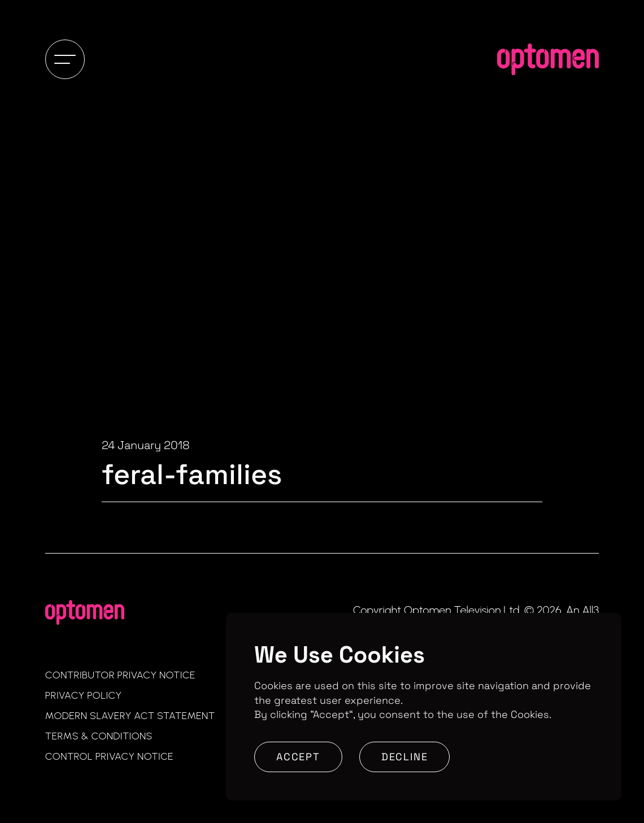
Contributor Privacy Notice (120, 675)
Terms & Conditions (99, 736)
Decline (405, 757)
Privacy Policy (84, 695)
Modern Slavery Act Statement (130, 716)
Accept (298, 757)
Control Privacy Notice (109, 756)
